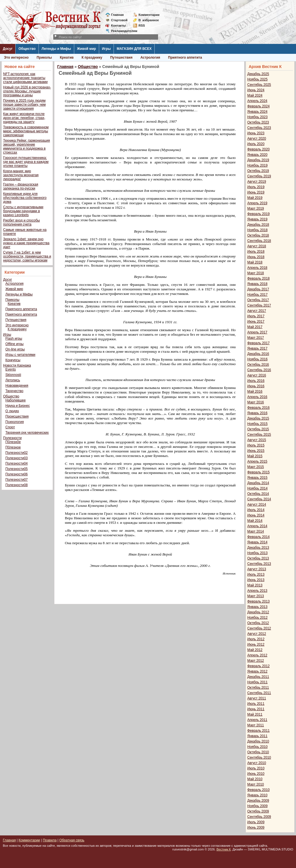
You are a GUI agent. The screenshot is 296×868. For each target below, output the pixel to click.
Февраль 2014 (258, 537)
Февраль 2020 (258, 149)
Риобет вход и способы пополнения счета (22, 222)
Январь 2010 (257, 795)
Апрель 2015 (257, 461)
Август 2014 (257, 505)
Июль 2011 (256, 704)
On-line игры (15, 349)
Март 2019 (256, 209)
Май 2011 (255, 714)
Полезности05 (17, 469)
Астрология (150, 58)
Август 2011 (257, 698)
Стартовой (119, 20)
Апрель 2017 (257, 332)
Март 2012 (256, 661)
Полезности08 (17, 485)
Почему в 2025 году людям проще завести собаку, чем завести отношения (24, 105)
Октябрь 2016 (258, 365)
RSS (142, 25)
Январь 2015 (257, 478)
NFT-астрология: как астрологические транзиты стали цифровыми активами (25, 78)
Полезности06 (17, 474)
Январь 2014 (257, 542)
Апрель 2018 (257, 268)
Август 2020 (257, 139)
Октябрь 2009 (258, 811)
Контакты (118, 25)
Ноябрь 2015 (257, 424)
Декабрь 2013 (258, 548)
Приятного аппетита (185, 58)
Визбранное (149, 20)
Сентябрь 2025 (259, 85)
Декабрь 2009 (258, 801)
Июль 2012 (256, 639)
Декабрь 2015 (258, 418)
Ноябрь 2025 (257, 79)
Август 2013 (257, 569)
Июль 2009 (256, 822)
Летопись (13, 380)
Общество (27, 49)
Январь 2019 (257, 219)
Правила (50, 840)
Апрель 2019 (257, 203)
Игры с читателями (20, 355)
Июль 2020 (256, 144)
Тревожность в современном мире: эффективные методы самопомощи (26, 131)
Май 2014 (255, 521)
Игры (106, 49)
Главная (117, 15)
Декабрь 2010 (258, 741)
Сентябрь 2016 (259, 370)
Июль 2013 (256, 575)
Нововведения (17, 386)
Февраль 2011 (258, 731)
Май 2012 (255, 650)
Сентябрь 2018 (259, 241)
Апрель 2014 (257, 526)
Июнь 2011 (256, 709)
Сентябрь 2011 (259, 693)
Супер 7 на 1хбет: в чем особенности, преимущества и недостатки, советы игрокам (27, 256)
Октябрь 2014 (258, 494)
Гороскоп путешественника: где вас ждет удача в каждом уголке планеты (26, 162)
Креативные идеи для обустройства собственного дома (25, 198)
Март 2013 (256, 596)
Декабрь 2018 (258, 225)
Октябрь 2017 (258, 300)
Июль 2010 (256, 768)
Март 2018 (256, 273)
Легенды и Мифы (56, 49)
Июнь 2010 (256, 774)
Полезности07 (17, 480)
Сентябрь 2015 (259, 435)
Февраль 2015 (258, 472)
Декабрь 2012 (258, 612)
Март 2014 (256, 531)
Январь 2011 (257, 736)
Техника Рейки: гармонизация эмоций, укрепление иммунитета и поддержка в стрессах (26, 146)
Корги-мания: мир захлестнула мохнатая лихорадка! (21, 175)
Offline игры (14, 344)
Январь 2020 (257, 155)
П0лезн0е (13, 442)
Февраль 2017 (258, 343)
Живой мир (87, 49)
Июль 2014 (256, 510)
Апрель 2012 (257, 655)
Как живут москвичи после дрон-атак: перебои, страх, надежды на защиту (24, 118)
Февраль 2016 (258, 408)
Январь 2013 (257, 607)
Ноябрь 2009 (257, 806)
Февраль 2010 (258, 790)
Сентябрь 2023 (259, 128)
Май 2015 (255, 456)
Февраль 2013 (258, 601)
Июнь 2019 (256, 192)
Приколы (44, 58)
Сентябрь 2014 (259, 499)
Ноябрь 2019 (257, 165)
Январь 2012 (257, 671)
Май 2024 (255, 95)
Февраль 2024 (258, 106)
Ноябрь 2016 (257, 359)
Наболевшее (16, 400)
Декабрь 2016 (258, 354)
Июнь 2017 (256, 322)
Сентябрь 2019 (259, 176)
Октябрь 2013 (258, 558)
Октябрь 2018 (258, 235)
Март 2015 (256, 467)
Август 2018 (257, 246)
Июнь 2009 (256, 827)
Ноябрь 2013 (257, 553)
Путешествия (121, 58)
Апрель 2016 (257, 397)
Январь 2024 (257, 112)
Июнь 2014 (256, 515)
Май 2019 (255, 198)
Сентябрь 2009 (259, 817)
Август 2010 (257, 763)
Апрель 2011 (257, 720)
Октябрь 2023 (258, 122)
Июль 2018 (256, 252)
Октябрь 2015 (258, 429)
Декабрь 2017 (258, 289)
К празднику (92, 58)
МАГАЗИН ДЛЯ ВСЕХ (134, 49)
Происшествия (17, 416)
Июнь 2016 (256, 386)
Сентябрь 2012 (259, 628)
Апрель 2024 (257, 101)
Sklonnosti (13, 375)
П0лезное (13, 447)
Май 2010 (255, 779)
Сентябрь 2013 (259, 564)
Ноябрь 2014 (257, 488)
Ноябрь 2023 (257, 117)
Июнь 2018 (256, 257)
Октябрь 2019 (258, 171)
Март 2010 (256, 784)
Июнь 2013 (256, 580)
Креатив (67, 58)
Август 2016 (257, 375)
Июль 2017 (256, 316)
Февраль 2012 (258, 666)
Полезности (12, 438)
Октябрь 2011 (258, 688)
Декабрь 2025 (258, 74)
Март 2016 (256, 402)
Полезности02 (17, 453)
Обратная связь (72, 840)
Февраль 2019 (258, 214)
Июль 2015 (256, 445)
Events (11, 369)
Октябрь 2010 (258, 752)
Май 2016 (255, 392)
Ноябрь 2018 (257, 230)
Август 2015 (257, 440)
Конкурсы (13, 360)
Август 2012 (257, 634)
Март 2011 (256, 725)
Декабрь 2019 (258, 160)
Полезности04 (17, 463)
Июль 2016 (256, 381)
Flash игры (14, 339)
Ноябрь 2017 (257, 295)
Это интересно (16, 58)
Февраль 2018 (258, 278)
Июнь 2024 (256, 90)
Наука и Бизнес (18, 406)
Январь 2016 (257, 413)
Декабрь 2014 (258, 483)
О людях (12, 411)
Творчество (14, 391)
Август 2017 (257, 311)
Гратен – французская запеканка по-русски (21, 186)
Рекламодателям (122, 31)
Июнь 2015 (256, 451)
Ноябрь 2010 (257, 747)
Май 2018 (255, 262)
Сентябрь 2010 (259, 758)
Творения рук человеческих (27, 433)
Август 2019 (257, 182)
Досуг (8, 49)
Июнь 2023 (256, 133)
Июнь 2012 (256, 644)
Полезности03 (17, 458)
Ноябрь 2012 (257, 618)
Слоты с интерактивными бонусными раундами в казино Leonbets (23, 211)
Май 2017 (255, 327)
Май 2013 (255, 585)
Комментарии (149, 15)
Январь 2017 (257, 348)
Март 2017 (256, 338)
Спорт (10, 427)
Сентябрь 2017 (259, 305)
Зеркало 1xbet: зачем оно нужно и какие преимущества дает (26, 243)
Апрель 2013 (257, 591)
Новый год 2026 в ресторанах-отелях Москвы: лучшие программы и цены (27, 91)
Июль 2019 (256, 187)
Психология (15, 422)
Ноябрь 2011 (257, 682)
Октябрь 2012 (258, 623)
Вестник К (224, 849)
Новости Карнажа (17, 365)
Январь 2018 (257, 284)
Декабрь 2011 (258, 677)
